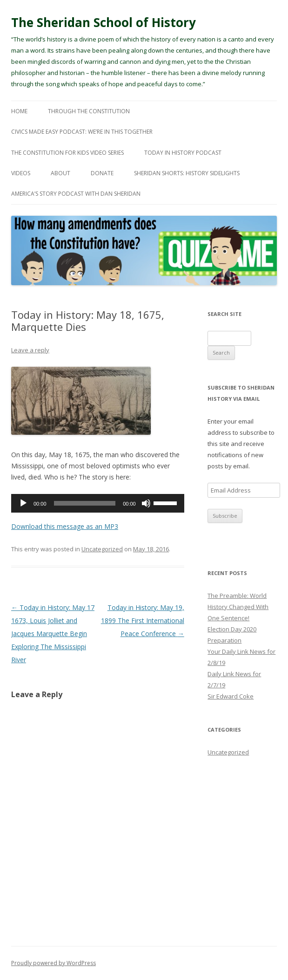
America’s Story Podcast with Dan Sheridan (76, 194)
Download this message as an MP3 (65, 526)
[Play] (23, 503)
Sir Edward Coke (231, 696)
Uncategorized (102, 549)
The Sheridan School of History (104, 22)
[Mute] (146, 503)
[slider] (85, 503)
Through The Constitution (89, 111)
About (60, 173)
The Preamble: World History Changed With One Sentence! (238, 607)
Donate (102, 173)
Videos (21, 173)
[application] (98, 503)
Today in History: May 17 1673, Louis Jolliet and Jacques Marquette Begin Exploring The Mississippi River (53, 634)
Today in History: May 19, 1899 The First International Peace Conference (143, 620)
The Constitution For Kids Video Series (67, 153)
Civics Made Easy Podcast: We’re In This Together (82, 132)
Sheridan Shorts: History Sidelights (187, 173)
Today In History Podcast (183, 153)
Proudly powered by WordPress (54, 963)
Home (19, 111)
